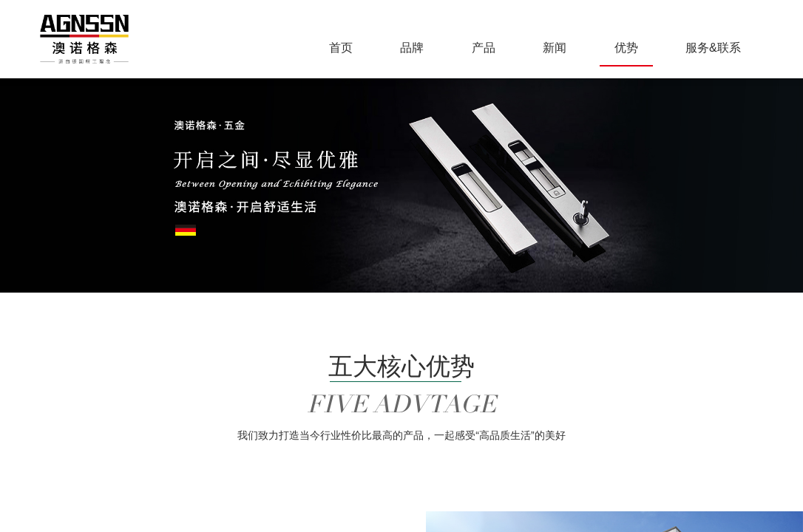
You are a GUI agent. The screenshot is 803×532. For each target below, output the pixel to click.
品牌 (412, 48)
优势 (626, 48)
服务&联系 (713, 48)
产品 (484, 48)
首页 (341, 48)
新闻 (555, 48)
